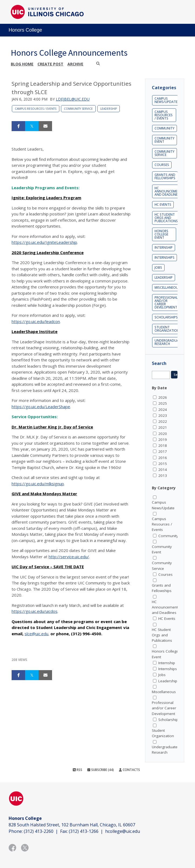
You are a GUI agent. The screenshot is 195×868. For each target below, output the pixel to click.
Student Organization (167, 329)
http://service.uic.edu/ (69, 557)
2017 (163, 451)
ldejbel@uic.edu (73, 99)
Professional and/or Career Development (166, 302)
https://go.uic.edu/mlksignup (38, 484)
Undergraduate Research (169, 342)
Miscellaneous (167, 287)
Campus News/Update (166, 100)
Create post (50, 64)
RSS (78, 770)
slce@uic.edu (36, 634)
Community (165, 128)
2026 (163, 397)
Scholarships (166, 317)
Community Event (165, 140)
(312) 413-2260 (39, 831)
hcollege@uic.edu (123, 831)
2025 (163, 403)
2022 (163, 421)
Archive (75, 64)
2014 (163, 470)
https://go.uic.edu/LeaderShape (41, 407)
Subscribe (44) (101, 770)
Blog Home (22, 64)
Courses (162, 165)
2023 (163, 415)
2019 (163, 440)
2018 (163, 445)
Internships (165, 257)
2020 (163, 434)
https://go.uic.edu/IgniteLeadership (44, 242)
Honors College (25, 30)
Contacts (129, 770)
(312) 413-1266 (84, 831)
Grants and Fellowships (165, 176)
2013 (163, 475)
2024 (163, 410)
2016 (163, 458)
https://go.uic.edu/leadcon (36, 321)
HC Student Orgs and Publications (166, 218)
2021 (163, 427)
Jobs (158, 267)
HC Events (163, 204)
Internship (164, 247)
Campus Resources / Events (36, 109)
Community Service (78, 109)
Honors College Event (161, 234)
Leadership (109, 109)
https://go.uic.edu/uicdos (35, 611)
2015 (163, 464)
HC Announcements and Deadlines (169, 191)
